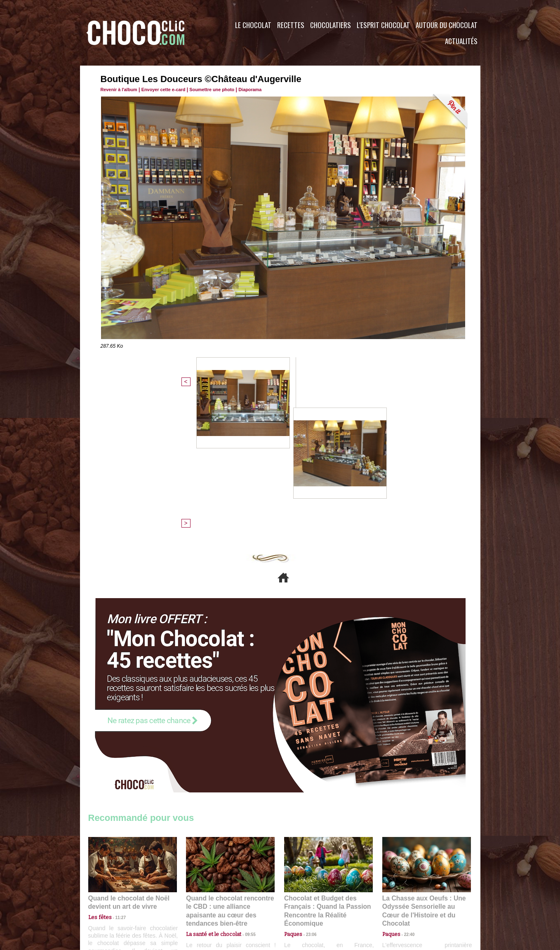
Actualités (461, 41)
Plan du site (303, 900)
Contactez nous (113, 900)
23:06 (308, 792)
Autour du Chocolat (447, 25)
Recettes (291, 25)
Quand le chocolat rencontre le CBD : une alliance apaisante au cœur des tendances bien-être (230, 765)
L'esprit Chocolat (383, 25)
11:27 (116, 776)
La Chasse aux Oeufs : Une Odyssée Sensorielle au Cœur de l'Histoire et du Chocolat (423, 765)
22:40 (406, 784)
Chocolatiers (331, 25)
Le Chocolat (253, 25)
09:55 (244, 784)
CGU (198, 900)
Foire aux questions (407, 900)
